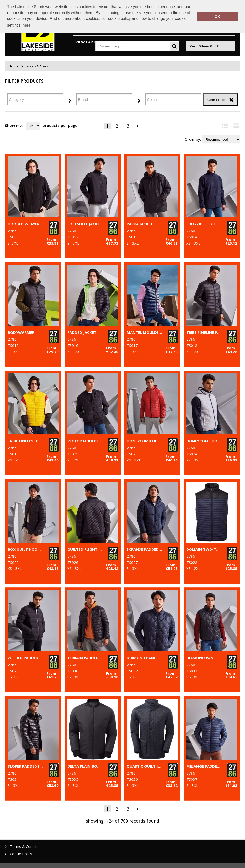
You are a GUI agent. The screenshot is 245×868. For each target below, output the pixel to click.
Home (13, 66)
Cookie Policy (21, 854)
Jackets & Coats (37, 66)
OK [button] (217, 17)
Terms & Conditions (27, 846)
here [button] (27, 25)
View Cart (85, 42)
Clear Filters (216, 100)
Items (204, 46)
